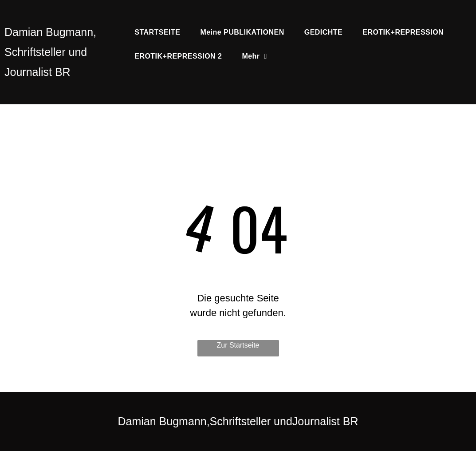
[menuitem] (161, 32)
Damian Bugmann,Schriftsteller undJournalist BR (238, 421)
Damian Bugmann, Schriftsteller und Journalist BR (50, 52)
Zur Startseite (238, 345)
